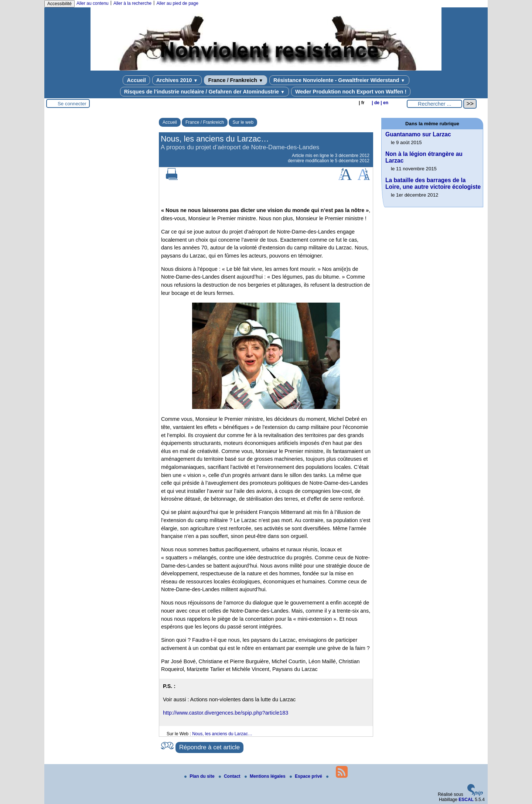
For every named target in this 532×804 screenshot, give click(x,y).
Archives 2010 (177, 80)
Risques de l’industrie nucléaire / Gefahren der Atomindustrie (204, 92)
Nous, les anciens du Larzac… (222, 734)
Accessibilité (59, 4)
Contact (230, 776)
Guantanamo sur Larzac (418, 134)
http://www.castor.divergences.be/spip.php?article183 (226, 713)
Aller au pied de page (177, 3)
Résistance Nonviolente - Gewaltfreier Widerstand (339, 80)
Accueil (136, 80)
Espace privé (306, 776)
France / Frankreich (236, 80)
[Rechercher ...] (434, 104)
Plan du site (200, 776)
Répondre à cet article (209, 747)
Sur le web (243, 122)
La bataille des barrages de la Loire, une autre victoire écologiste (433, 183)
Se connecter (72, 104)
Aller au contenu (93, 3)
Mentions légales (266, 776)
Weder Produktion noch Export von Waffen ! (351, 92)
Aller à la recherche (132, 3)
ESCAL (466, 800)
